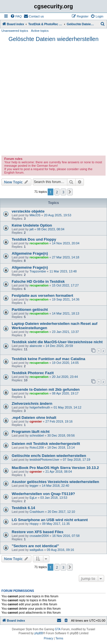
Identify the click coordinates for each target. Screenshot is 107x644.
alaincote (36, 346)
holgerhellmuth (40, 407)
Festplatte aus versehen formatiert (42, 296)
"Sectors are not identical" (35, 546)
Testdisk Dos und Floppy (34, 239)
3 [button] (63, 192)
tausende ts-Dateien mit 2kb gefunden (46, 389)
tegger (34, 486)
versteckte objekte (28, 211)
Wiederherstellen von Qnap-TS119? (43, 494)
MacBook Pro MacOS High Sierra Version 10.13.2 (55, 468)
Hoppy (34, 524)
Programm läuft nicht (31, 432)
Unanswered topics (15, 31)
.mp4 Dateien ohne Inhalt (34, 418)
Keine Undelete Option (32, 225)
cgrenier (36, 421)
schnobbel (37, 435)
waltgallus (36, 550)
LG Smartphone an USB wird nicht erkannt (50, 520)
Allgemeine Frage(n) (30, 253)
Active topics (40, 31)
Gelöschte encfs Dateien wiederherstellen (49, 456)
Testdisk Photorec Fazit (33, 373)
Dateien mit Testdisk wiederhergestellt (46, 444)
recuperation (39, 243)
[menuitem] (16, 16)
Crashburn (37, 512)
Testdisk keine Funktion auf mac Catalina (49, 359)
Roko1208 (37, 447)
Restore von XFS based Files (38, 532)
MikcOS (35, 215)
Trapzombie (38, 271)
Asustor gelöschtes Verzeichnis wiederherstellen (55, 482)
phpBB (39, 633)
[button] (70, 192)
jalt (31, 229)
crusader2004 (39, 536)
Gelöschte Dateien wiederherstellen (54, 39)
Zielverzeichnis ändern (32, 404)
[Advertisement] (53, 99)
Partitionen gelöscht (30, 310)
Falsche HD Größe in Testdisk (38, 281)
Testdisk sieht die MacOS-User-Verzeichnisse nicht (57, 342)
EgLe (33, 498)
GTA (58, 629)
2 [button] (57, 192)
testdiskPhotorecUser (44, 460)
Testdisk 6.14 (23, 508)
